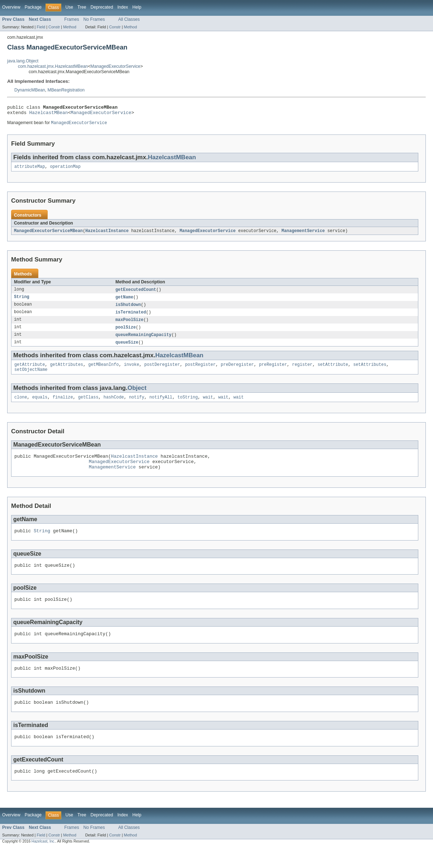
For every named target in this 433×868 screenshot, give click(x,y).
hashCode (114, 406)
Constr (54, 27)
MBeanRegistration (66, 90)
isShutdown (128, 309)
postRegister (200, 372)
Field (41, 27)
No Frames (94, 19)
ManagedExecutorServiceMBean (48, 234)
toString (188, 406)
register (302, 372)
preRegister (273, 372)
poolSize (126, 333)
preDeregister (237, 372)
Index (123, 7)
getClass (88, 406)
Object (137, 396)
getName (124, 301)
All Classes (129, 19)
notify (137, 406)
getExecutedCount (136, 293)
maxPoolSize (129, 325)
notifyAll (161, 406)
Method (70, 27)
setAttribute (333, 372)
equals (40, 406)
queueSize (127, 349)
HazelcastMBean (49, 114)
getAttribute (30, 372)
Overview (11, 7)
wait (208, 406)
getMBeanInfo (103, 372)
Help (137, 7)
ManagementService (303, 234)
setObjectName (31, 377)
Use (69, 7)
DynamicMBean (30, 90)
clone (21, 406)
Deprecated (102, 7)
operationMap (65, 170)
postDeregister (162, 372)
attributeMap (30, 170)
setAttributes (370, 372)
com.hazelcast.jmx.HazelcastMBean (53, 66)
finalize (63, 406)
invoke (132, 372)
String (22, 301)
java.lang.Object (23, 61)
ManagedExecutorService (115, 66)
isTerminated (131, 317)
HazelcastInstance (107, 234)
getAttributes (67, 372)
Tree (82, 7)
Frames (72, 19)
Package (33, 7)
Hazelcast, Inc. (43, 862)
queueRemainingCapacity (143, 341)
